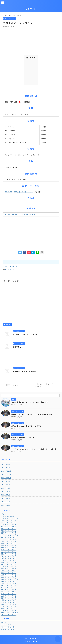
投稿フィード (6, 625)
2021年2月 (6, 464)
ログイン (5, 622)
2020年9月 (6, 481)
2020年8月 (6, 485)
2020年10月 (6, 478)
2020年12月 (6, 471)
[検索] (54, 395)
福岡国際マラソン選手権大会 (25, 372)
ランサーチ (31, 9)
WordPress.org (8, 629)
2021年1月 (6, 468)
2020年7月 (6, 488)
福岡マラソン (18, 347)
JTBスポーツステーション (23, 192)
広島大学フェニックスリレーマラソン (27, 426)
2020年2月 (6, 505)
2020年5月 (6, 495)
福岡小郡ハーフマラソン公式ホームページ (20, 214)
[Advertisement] (31, 40)
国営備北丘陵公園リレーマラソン (26, 437)
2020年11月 (6, 474)
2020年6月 (6, 491)
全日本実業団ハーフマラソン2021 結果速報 (31, 402)
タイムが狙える (10, 269)
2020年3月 (6, 502)
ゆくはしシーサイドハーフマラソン (28, 335)
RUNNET (9, 192)
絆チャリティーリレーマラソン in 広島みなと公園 (33, 414)
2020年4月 (6, 498)
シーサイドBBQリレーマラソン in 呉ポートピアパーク (35, 449)
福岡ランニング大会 (11, 267)
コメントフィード (8, 627)
